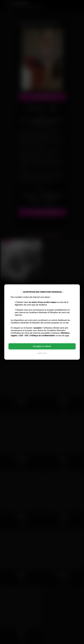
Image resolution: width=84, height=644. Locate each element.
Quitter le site (42, 353)
